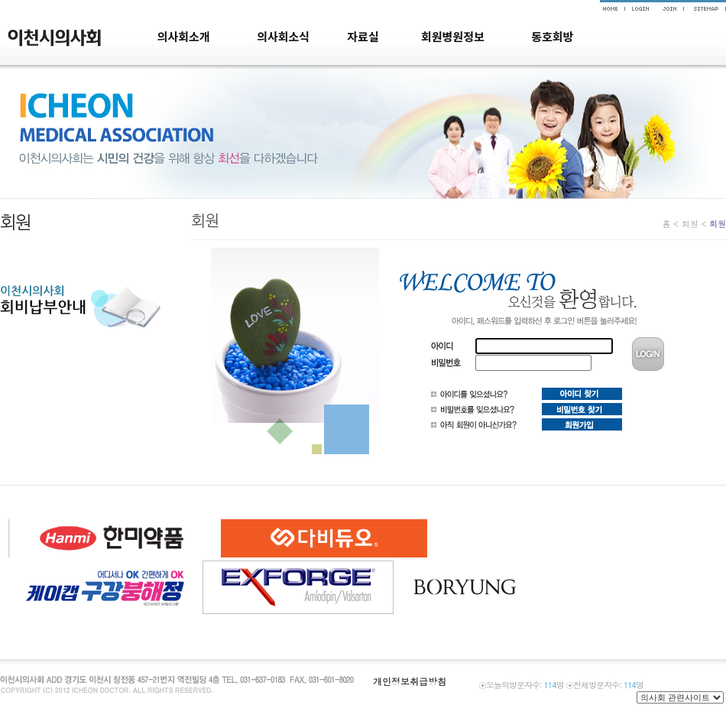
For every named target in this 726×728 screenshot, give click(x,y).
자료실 (363, 36)
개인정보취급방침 (410, 681)
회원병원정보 (453, 36)
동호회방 (552, 36)
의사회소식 (283, 36)
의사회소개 (184, 36)
